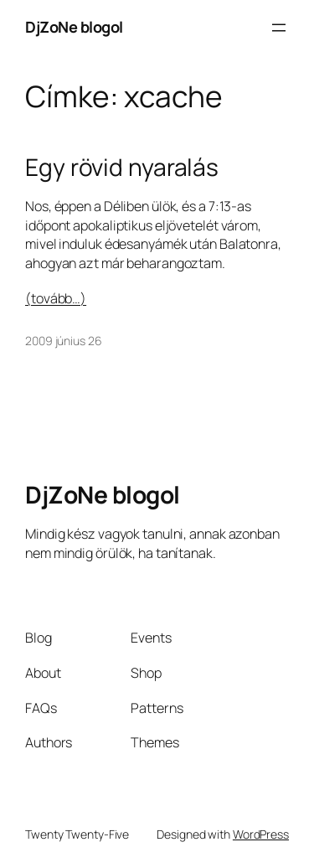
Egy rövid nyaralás (122, 168)
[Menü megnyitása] (279, 28)
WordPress (261, 834)
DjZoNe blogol (74, 27)
